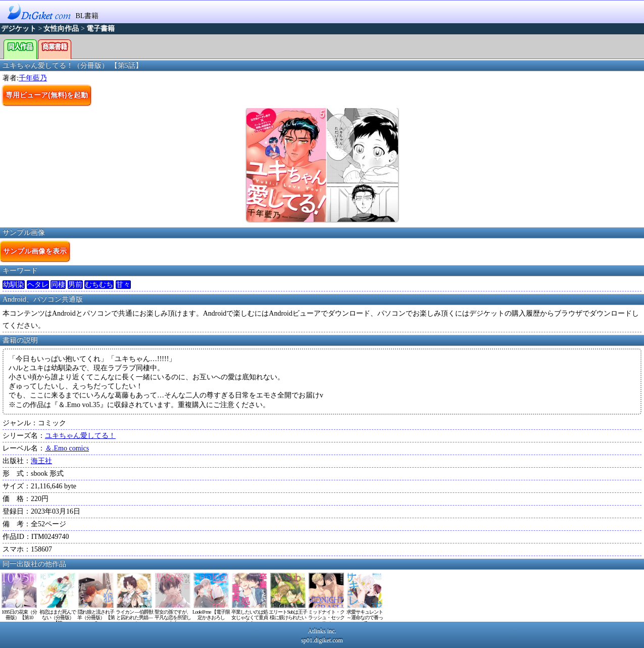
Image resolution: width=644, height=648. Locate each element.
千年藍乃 (33, 78)
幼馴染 (14, 285)
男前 (75, 285)
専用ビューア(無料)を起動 (47, 95)
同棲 (58, 285)
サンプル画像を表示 (35, 251)
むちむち (99, 285)
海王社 (41, 461)
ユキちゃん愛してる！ (80, 436)
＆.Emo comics (67, 448)
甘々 (123, 285)
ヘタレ (38, 285)
